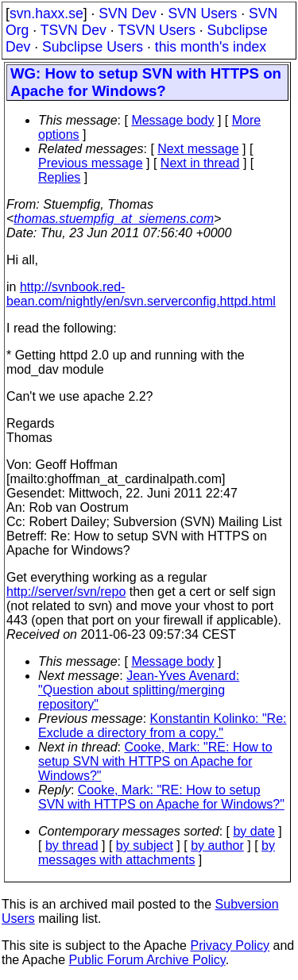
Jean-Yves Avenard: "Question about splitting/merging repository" (139, 690)
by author (217, 845)
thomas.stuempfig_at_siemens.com (114, 219)
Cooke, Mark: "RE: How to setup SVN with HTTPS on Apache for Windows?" (155, 761)
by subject (145, 845)
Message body (172, 120)
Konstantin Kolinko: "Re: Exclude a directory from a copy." (163, 726)
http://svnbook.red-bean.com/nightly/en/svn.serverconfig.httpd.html (141, 294)
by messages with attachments (157, 853)
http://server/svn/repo (66, 592)
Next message (198, 149)
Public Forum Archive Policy (147, 960)
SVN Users (202, 13)
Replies (59, 177)
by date (253, 831)
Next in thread (200, 163)
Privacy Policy (230, 945)
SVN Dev (127, 13)
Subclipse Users (93, 47)
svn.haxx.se (46, 13)
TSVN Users (157, 30)
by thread (72, 845)
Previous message (91, 163)
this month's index (211, 47)
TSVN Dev (74, 30)
